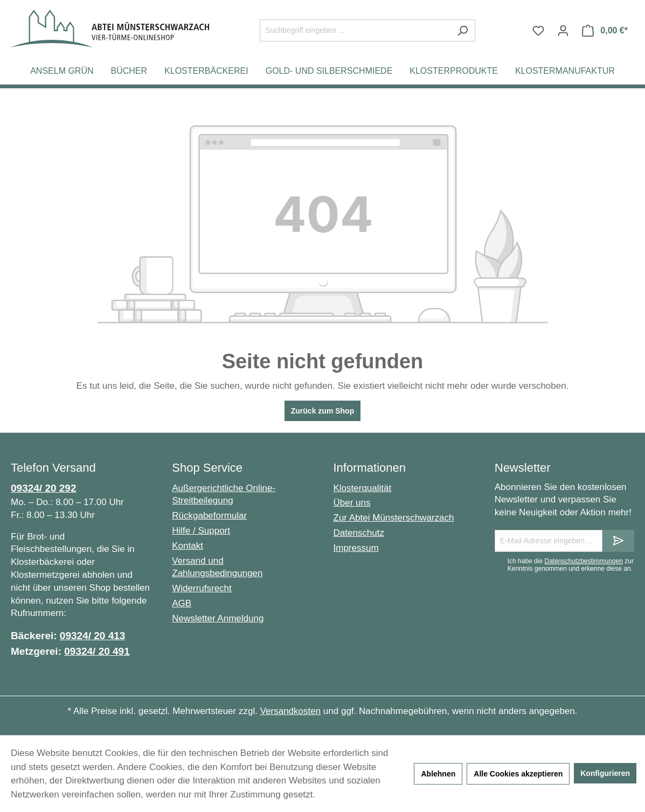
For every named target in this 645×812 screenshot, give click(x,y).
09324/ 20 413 (93, 636)
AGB (182, 603)
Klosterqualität (363, 488)
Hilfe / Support (201, 531)
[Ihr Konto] (563, 31)
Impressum (356, 548)
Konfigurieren (605, 773)
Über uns (352, 503)
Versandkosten (290, 711)
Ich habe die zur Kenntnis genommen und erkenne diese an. (571, 565)
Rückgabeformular (209, 516)
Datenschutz (359, 533)
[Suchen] (463, 30)
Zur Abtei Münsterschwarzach (394, 518)
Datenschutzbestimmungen (583, 561)
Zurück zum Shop (322, 411)
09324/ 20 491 (97, 651)
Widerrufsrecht (202, 588)
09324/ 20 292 (44, 488)
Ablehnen (438, 774)
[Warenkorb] (605, 31)
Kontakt (188, 546)
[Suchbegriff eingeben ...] (355, 30)
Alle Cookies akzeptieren (518, 774)
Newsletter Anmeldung (218, 618)
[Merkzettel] (538, 31)
